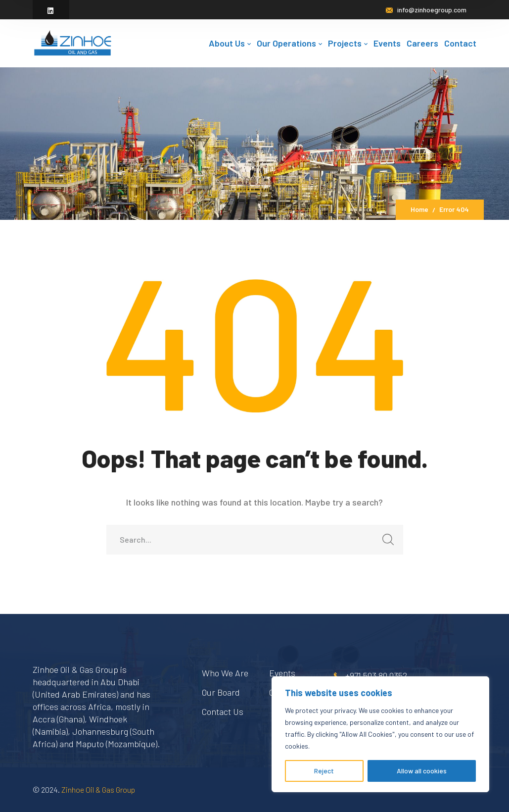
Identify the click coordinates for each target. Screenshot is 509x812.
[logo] (72, 42)
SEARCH (386, 542)
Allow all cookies (422, 771)
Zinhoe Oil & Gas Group (98, 789)
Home (419, 209)
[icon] (51, 11)
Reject (324, 771)
